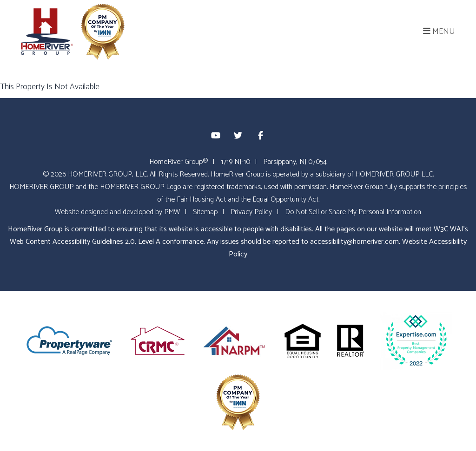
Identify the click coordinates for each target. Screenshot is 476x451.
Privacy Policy (251, 212)
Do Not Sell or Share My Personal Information (353, 212)
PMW (172, 212)
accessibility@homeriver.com (354, 242)
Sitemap (205, 212)
